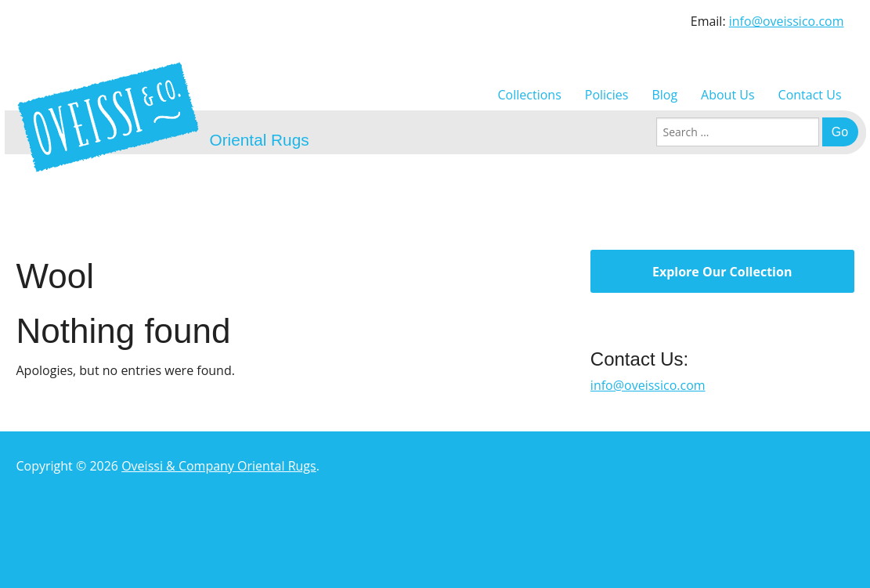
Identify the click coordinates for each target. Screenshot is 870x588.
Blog (664, 95)
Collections (530, 95)
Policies (607, 95)
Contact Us (810, 95)
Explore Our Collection (722, 272)
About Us (728, 95)
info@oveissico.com (787, 21)
